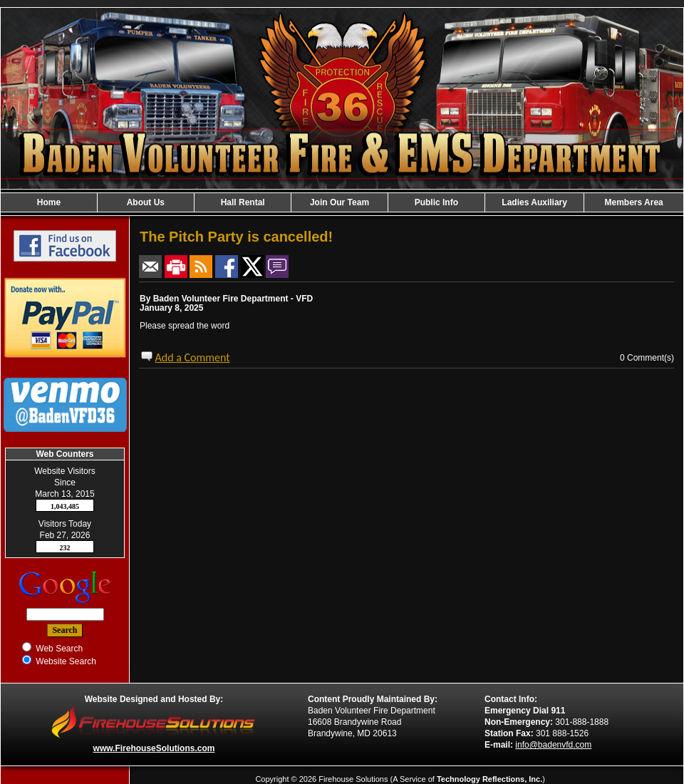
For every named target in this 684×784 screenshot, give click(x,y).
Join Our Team (340, 202)
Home (49, 202)
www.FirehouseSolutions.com (154, 748)
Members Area (634, 202)
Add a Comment (193, 357)
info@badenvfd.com (553, 745)
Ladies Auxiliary (534, 202)
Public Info (436, 202)
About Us (146, 202)
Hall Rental (243, 202)
